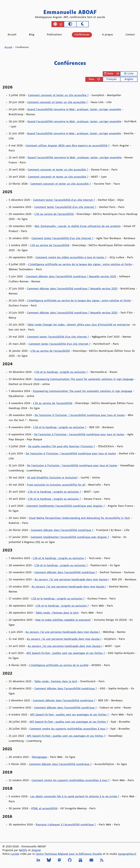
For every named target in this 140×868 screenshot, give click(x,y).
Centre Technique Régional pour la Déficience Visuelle (69, 854)
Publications (54, 35)
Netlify (23, 850)
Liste (129, 74)
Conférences (82, 35)
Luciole (15, 854)
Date (112, 74)
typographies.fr (127, 854)
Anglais (129, 79)
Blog (32, 35)
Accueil (12, 35)
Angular (36, 850)
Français (112, 79)
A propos (108, 35)
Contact (130, 35)
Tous (94, 79)
